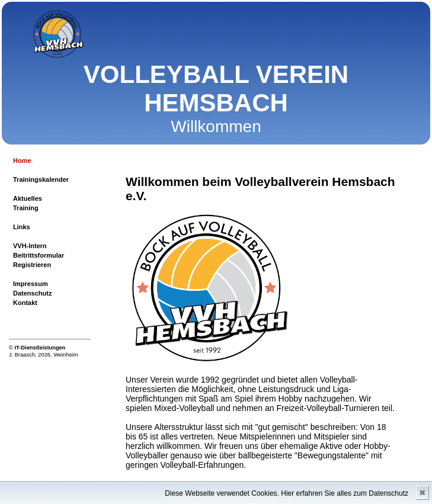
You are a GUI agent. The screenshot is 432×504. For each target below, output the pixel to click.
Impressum (31, 284)
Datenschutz (32, 293)
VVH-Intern (30, 246)
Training (26, 208)
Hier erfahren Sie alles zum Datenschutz (345, 493)
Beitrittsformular (39, 255)
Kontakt (25, 303)
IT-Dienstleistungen (40, 348)
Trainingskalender (41, 179)
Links (22, 227)
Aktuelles (28, 198)
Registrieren (32, 265)
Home (22, 160)
